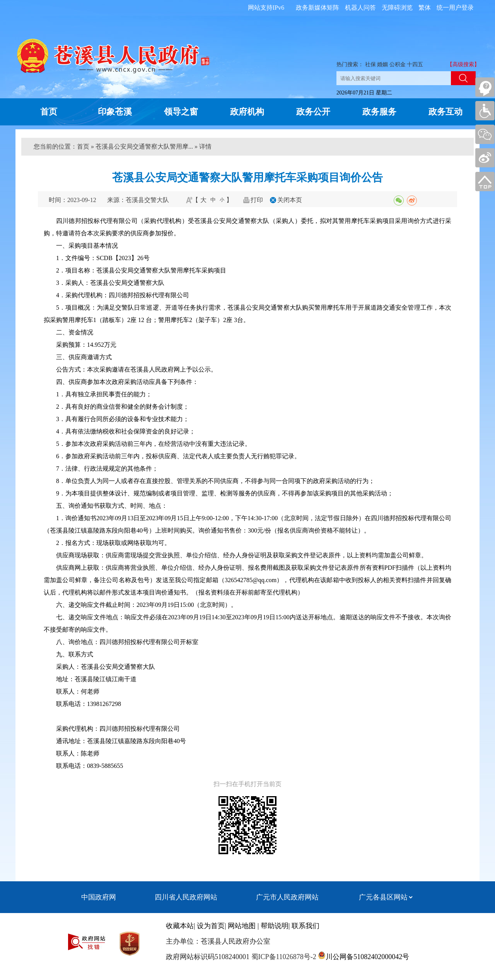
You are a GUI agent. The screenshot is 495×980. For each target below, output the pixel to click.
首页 (49, 112)
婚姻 (382, 64)
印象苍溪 (115, 112)
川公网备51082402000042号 (367, 957)
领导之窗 (181, 112)
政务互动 (445, 112)
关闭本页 (290, 200)
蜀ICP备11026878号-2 (283, 957)
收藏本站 (180, 926)
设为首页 (211, 926)
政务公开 (313, 112)
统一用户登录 (455, 8)
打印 (257, 200)
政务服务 (379, 112)
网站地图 (242, 926)
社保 (370, 64)
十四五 (415, 64)
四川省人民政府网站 (186, 897)
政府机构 (247, 112)
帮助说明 (275, 926)
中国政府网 (99, 897)
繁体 (425, 8)
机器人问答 (360, 8)
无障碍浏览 (397, 8)
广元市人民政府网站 (287, 897)
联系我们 (306, 926)
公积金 (398, 64)
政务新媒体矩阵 (317, 8)
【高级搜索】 (463, 64)
